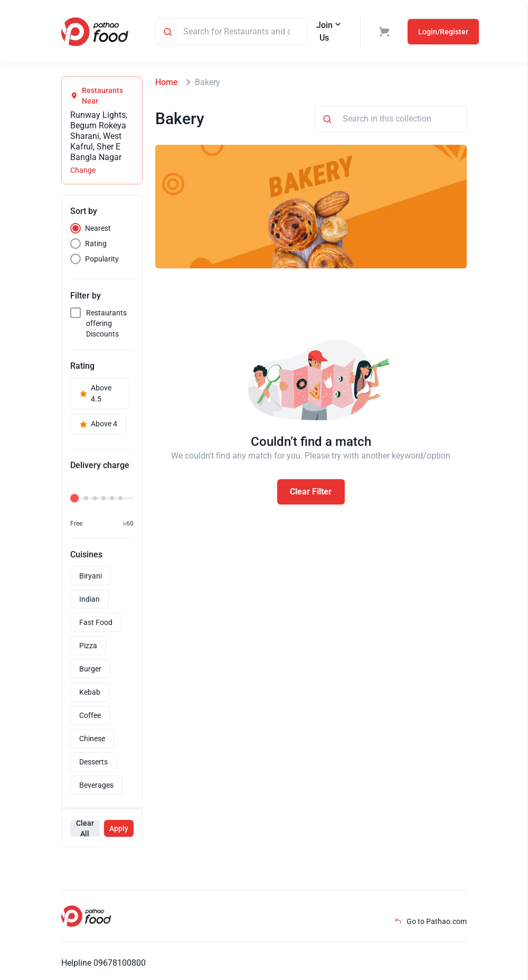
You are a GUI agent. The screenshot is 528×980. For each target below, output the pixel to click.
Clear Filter (311, 492)
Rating (96, 244)
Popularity (102, 259)
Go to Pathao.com (431, 921)
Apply (119, 828)
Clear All (85, 828)
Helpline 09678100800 (103, 963)
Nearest (98, 228)
